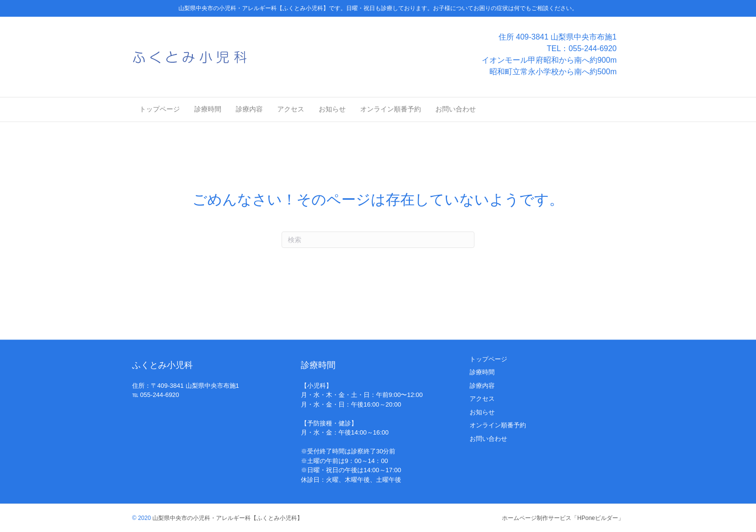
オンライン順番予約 (391, 109)
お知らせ (332, 109)
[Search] (378, 240)
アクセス (291, 109)
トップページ (160, 109)
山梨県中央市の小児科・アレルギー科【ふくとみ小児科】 (227, 518)
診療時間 (208, 109)
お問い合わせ (456, 109)
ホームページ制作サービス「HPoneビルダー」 (563, 518)
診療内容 (249, 109)
